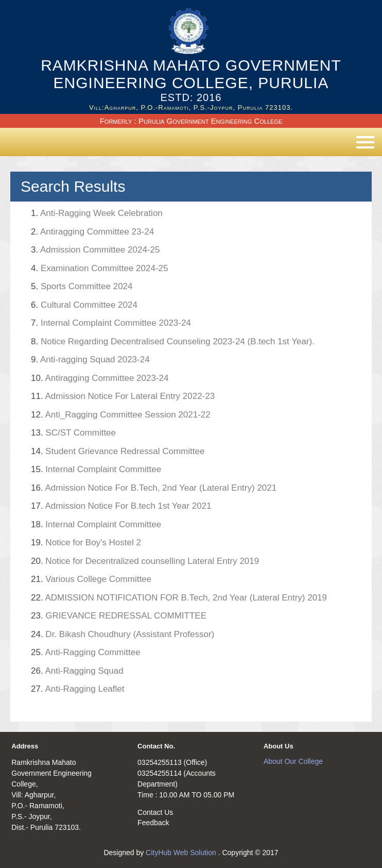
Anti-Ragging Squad (77, 671)
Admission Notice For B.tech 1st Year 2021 (121, 506)
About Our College (293, 761)
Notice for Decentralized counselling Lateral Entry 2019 (145, 561)
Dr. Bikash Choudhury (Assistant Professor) (123, 634)
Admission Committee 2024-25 (95, 250)
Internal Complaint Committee (96, 469)
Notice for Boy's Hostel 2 (86, 542)
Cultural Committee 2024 (84, 305)
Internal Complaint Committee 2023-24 (111, 323)
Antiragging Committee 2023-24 (100, 378)
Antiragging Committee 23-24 (92, 232)
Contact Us (155, 812)
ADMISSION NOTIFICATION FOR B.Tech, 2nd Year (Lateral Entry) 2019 (179, 598)
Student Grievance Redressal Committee (118, 451)
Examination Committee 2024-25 (99, 268)
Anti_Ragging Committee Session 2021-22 (121, 415)
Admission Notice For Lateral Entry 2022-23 (123, 396)
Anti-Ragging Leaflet (77, 689)
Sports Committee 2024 (82, 286)
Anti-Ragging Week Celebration (97, 213)
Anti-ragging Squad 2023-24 (90, 360)
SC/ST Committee (73, 433)
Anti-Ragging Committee (86, 652)
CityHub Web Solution (182, 853)
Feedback (153, 823)
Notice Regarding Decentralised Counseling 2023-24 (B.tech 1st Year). (173, 341)
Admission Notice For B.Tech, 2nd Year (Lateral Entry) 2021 (154, 488)
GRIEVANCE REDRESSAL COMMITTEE (119, 616)
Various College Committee (91, 579)
